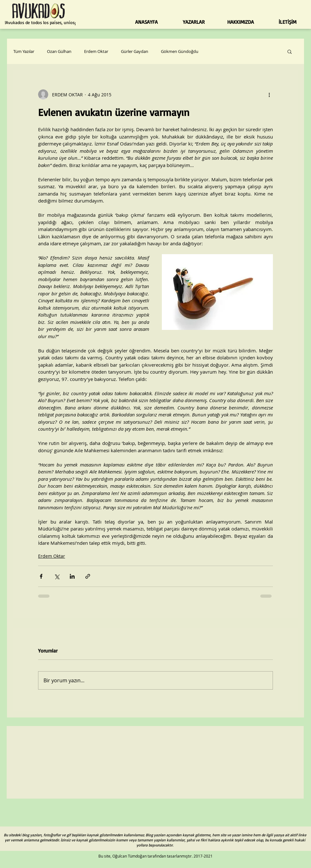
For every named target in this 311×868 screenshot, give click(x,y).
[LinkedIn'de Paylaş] (72, 576)
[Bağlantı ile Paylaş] (88, 576)
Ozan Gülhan (59, 51)
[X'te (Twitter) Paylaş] (57, 576)
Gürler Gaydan (135, 51)
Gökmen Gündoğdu (180, 51)
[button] (290, 51)
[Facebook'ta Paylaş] (41, 576)
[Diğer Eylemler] (269, 94)
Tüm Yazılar (24, 51)
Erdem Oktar (96, 51)
